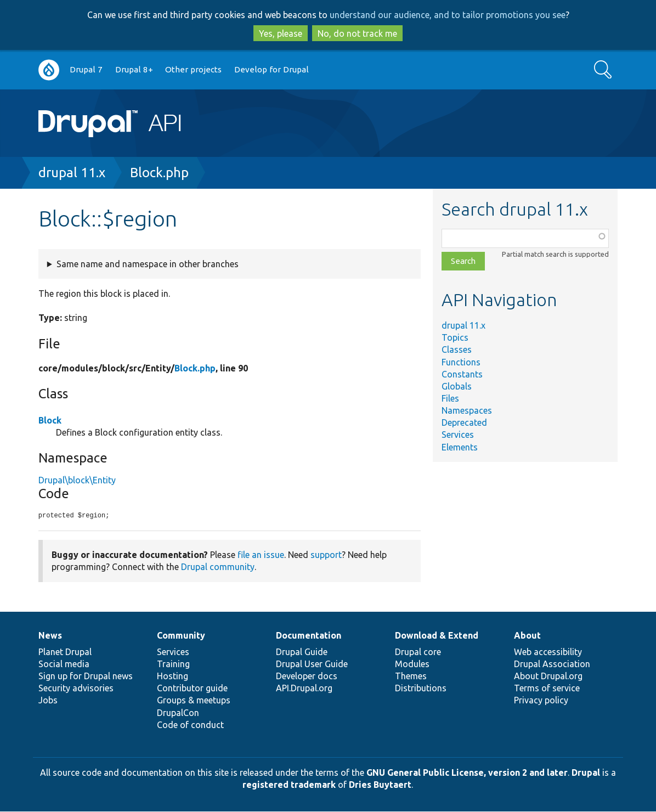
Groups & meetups (194, 701)
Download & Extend (437, 636)
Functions (461, 362)
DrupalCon (178, 713)
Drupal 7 (86, 69)
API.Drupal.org (304, 689)
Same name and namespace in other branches (148, 264)
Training (173, 664)
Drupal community (218, 567)
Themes (411, 676)
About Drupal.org (548, 676)
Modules (412, 664)
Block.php (159, 173)
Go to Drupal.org (49, 70)
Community (181, 636)
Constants (462, 374)
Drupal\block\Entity (77, 480)
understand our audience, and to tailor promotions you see (448, 15)
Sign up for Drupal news (86, 676)
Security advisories (76, 689)
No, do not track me (357, 33)
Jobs (48, 701)
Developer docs (307, 676)
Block (50, 420)
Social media (64, 664)
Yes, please (281, 33)
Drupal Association (552, 664)
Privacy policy (541, 701)
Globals (457, 386)
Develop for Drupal (272, 69)
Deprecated (464, 422)
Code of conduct (190, 725)
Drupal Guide (302, 652)
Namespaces (467, 410)
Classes (457, 349)
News (50, 636)
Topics (455, 337)
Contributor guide (192, 689)
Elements (460, 447)
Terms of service (547, 689)
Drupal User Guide (312, 664)
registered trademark (289, 785)
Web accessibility (548, 652)
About (527, 636)
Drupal (586, 773)
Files (450, 398)
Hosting (173, 676)
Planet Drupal (65, 652)
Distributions (421, 689)
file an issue (261, 555)
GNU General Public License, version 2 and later (467, 773)
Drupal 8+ (134, 69)
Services (458, 435)
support (326, 555)
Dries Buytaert (380, 785)
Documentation (309, 636)
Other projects (193, 69)
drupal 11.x (72, 173)
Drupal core (418, 652)
